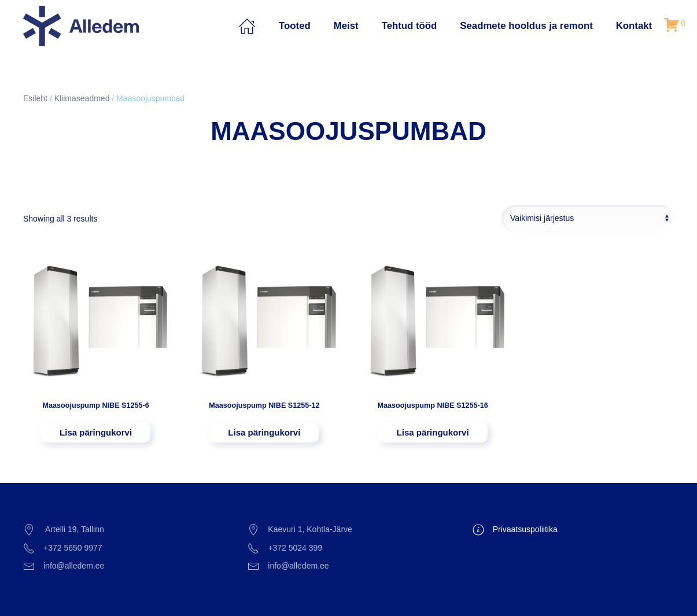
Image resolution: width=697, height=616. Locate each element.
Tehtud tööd (410, 26)
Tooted (295, 26)
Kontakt (634, 26)
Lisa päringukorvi (96, 432)
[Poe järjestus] (588, 219)
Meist (346, 26)
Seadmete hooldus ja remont (526, 26)
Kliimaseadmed (82, 98)
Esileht (35, 98)
